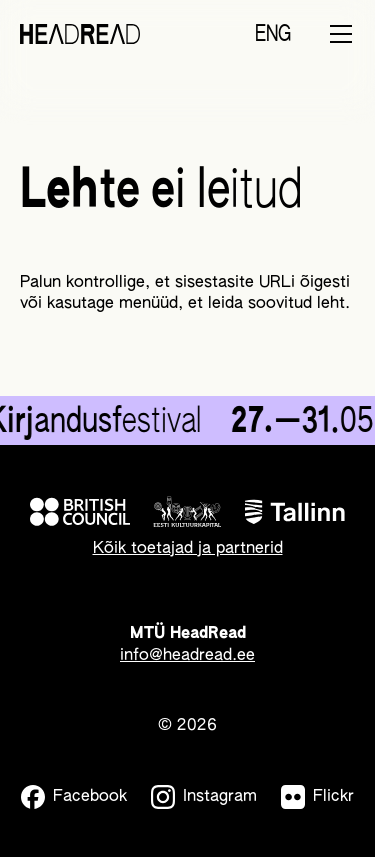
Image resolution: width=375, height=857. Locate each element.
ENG (273, 35)
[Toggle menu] (341, 34)
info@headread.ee (187, 656)
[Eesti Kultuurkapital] (187, 512)
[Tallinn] (295, 512)
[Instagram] (204, 797)
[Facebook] (74, 797)
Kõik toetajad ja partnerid (188, 549)
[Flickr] (317, 797)
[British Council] (80, 512)
